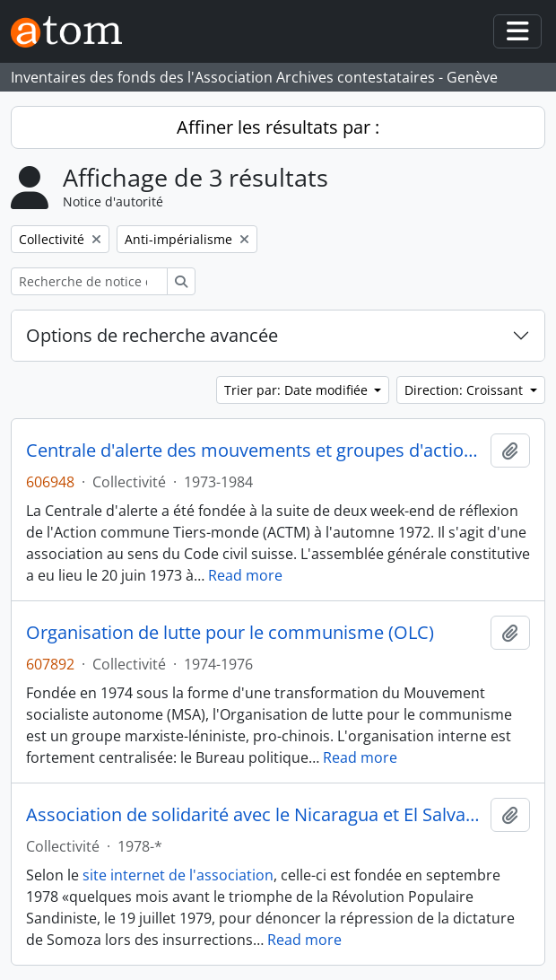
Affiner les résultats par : (278, 127)
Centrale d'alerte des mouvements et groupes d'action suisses (255, 451)
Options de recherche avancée (152, 335)
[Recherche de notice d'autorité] (89, 281)
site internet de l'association (178, 875)
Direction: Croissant (465, 390)
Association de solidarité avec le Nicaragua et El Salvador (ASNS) (255, 815)
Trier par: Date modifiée (298, 390)
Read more (245, 575)
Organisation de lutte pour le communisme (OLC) (230, 633)
